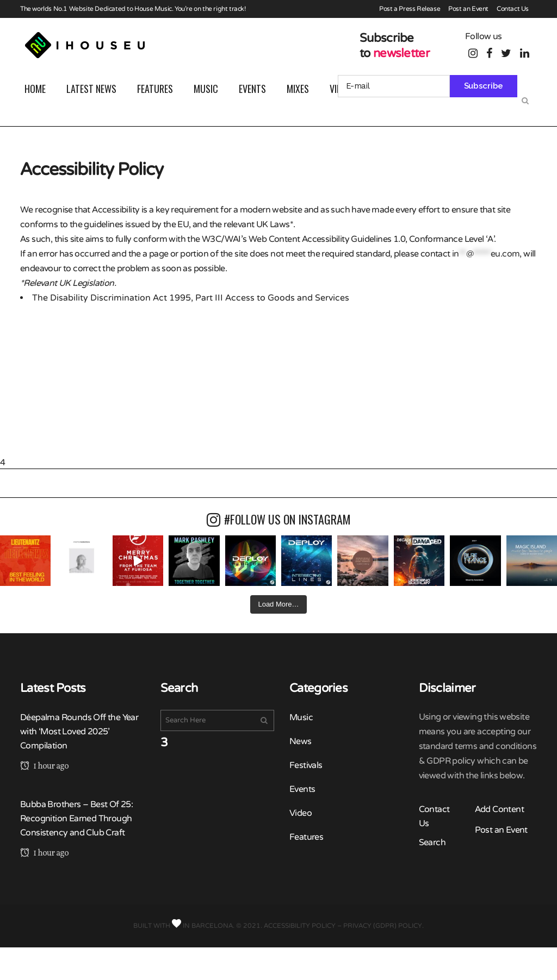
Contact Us (513, 9)
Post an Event (468, 9)
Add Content (499, 809)
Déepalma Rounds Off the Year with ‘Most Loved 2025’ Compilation (79, 732)
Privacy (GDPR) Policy (383, 926)
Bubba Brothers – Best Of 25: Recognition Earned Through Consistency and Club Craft (76, 819)
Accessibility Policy (300, 926)
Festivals (306, 765)
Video (301, 813)
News (301, 741)
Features (306, 837)
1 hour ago (44, 766)
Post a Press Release (410, 9)
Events (302, 789)
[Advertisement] (278, 381)
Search (432, 842)
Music (301, 717)
